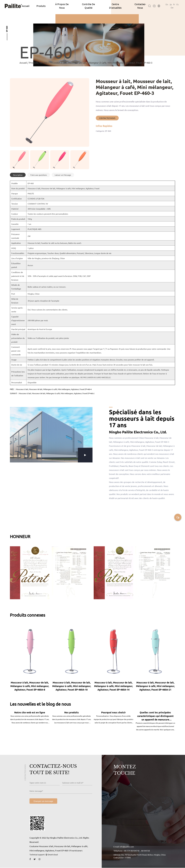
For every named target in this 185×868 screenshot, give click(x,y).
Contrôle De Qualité (88, 6)
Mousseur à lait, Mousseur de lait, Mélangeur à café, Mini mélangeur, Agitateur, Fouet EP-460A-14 (114, 686)
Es (178, 4)
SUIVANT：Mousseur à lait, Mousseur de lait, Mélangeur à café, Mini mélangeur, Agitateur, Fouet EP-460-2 (52, 393)
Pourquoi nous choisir (113, 713)
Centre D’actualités (115, 6)
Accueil (26, 6)
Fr (174, 4)
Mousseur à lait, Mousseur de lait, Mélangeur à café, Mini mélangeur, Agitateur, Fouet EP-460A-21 (155, 686)
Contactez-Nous (140, 6)
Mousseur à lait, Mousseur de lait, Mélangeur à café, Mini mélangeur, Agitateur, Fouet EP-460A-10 (72, 686)
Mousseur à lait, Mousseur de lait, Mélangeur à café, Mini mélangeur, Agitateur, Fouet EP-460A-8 (30, 686)
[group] (19, 160)
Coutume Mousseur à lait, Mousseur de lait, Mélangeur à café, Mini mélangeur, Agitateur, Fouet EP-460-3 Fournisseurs (59, 849)
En (167, 4)
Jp (171, 4)
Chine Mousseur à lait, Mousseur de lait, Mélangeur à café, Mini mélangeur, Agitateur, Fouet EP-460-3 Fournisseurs (140, 442)
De (172, 8)
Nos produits (72, 713)
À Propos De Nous (62, 6)
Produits (41, 6)
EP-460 (44, 63)
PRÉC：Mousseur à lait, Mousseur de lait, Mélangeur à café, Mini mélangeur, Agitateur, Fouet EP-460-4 (51, 389)
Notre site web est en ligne (30, 713)
